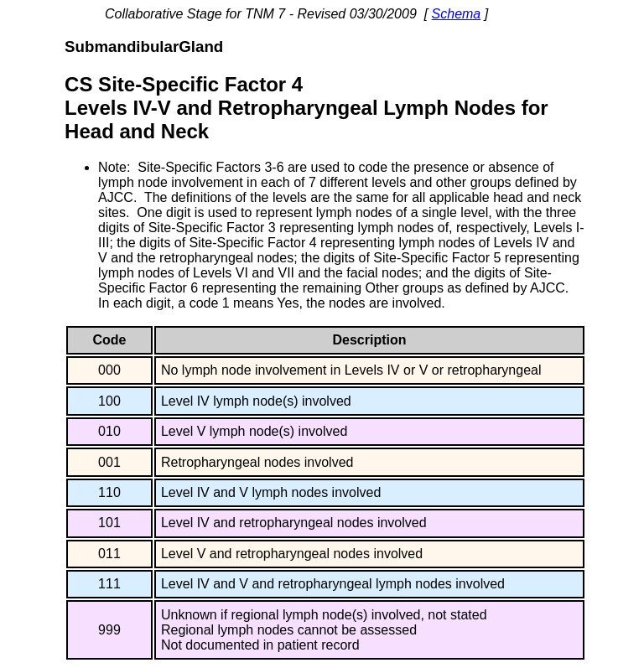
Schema (457, 14)
